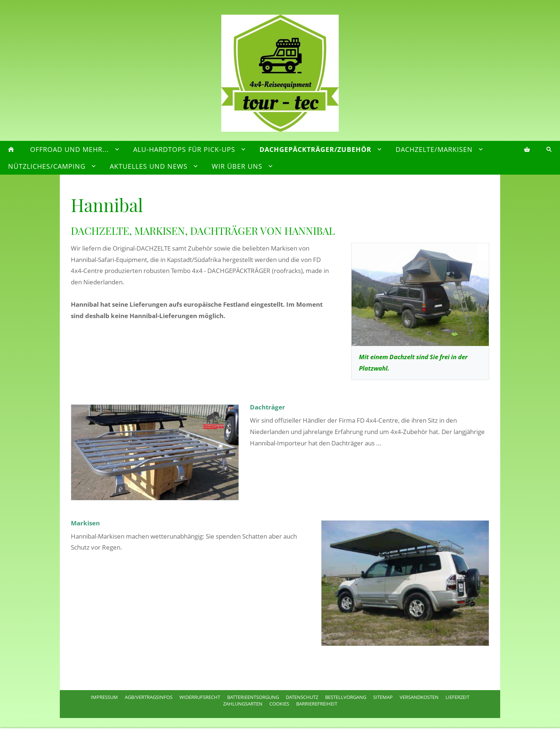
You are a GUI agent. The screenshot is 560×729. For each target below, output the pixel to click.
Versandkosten (419, 697)
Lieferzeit (457, 697)
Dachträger (268, 407)
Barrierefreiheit (317, 704)
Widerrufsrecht (200, 697)
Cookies (279, 704)
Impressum (104, 697)
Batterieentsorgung (253, 697)
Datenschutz (302, 697)
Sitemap (383, 697)
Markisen (85, 523)
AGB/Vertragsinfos (149, 697)
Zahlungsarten (243, 704)
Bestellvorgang (346, 697)
